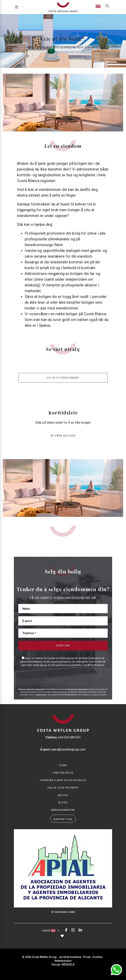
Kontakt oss (63, 819)
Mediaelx (68, 964)
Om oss (63, 795)
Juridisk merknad (70, 957)
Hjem (63, 765)
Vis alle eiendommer (63, 378)
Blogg (63, 802)
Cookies (97, 957)
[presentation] (39, 677)
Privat (87, 957)
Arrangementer (63, 810)
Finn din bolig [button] (63, 773)
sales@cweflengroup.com (63, 749)
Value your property (63, 788)
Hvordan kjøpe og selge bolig (63, 780)
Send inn (63, 645)
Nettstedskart (63, 961)
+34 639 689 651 (63, 737)
